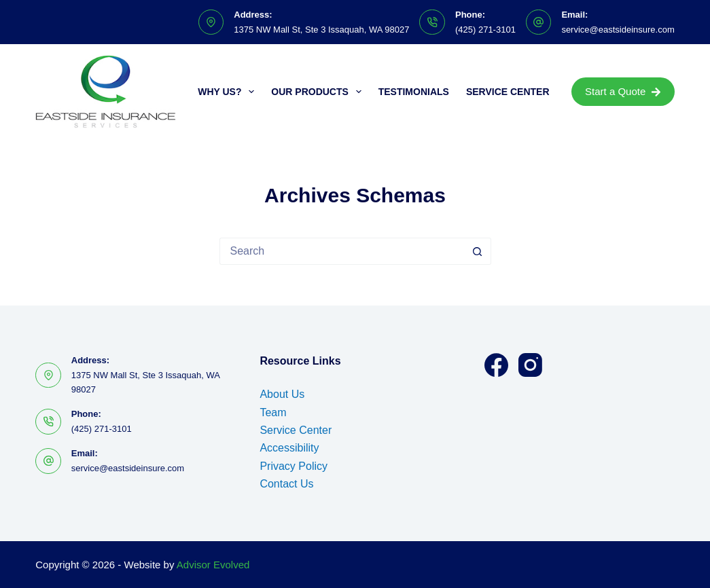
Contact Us (286, 484)
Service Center (508, 92)
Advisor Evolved (213, 565)
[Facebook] (496, 365)
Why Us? (229, 92)
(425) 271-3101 (485, 30)
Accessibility (289, 448)
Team (273, 412)
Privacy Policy (294, 466)
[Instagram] (530, 365)
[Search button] (478, 251)
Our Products (319, 92)
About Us (282, 394)
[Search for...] (342, 251)
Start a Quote (623, 91)
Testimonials (414, 92)
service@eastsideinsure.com (618, 30)
